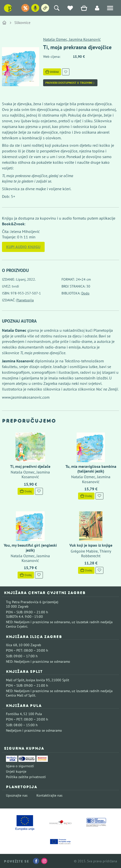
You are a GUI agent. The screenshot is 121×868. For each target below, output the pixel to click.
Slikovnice (22, 23)
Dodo (85, 293)
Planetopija (25, 300)
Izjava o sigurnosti (20, 766)
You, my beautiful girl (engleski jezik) (30, 548)
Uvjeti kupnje (16, 771)
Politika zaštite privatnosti (26, 777)
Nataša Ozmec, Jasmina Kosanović (72, 39)
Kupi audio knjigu (23, 247)
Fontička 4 (14, 714)
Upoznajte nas (17, 795)
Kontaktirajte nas (49, 795)
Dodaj (52, 72)
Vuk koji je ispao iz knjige (91, 545)
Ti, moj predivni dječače (30, 466)
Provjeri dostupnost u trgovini (70, 83)
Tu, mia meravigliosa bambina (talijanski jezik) (91, 469)
